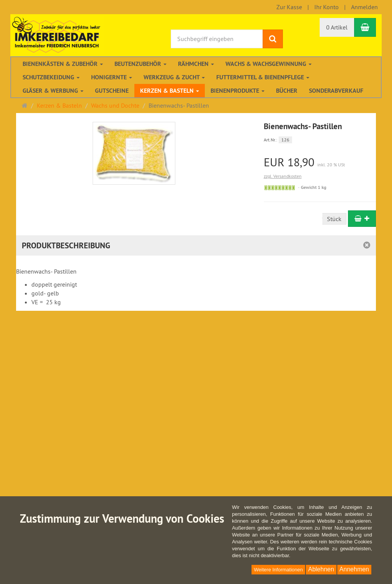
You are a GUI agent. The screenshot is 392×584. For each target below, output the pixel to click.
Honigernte (112, 77)
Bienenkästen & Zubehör (63, 64)
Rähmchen (196, 64)
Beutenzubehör (140, 64)
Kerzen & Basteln (170, 91)
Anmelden (364, 7)
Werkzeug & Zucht (174, 77)
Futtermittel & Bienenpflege (263, 77)
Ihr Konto (327, 7)
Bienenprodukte (238, 91)
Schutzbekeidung (51, 77)
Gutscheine (112, 91)
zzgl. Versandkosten (283, 176)
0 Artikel (337, 27)
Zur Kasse (289, 7)
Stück (334, 219)
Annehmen (354, 569)
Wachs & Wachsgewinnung (269, 64)
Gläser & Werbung (53, 91)
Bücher (287, 91)
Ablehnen (321, 569)
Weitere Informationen (278, 570)
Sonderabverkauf (336, 91)
